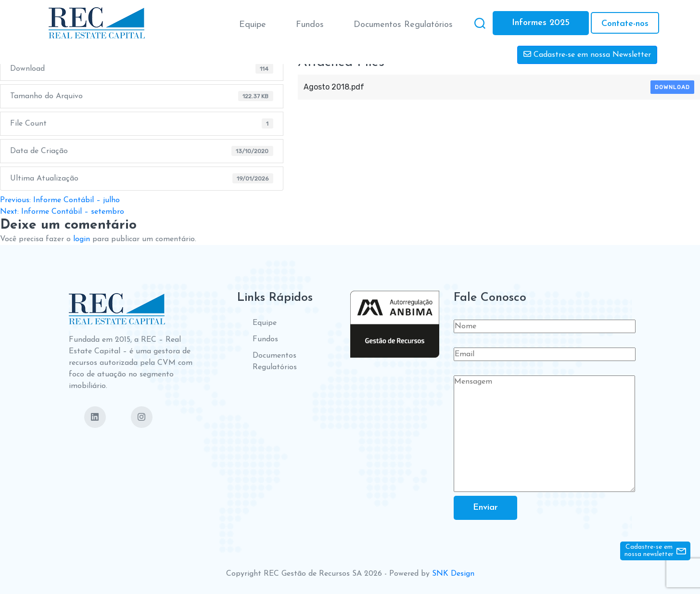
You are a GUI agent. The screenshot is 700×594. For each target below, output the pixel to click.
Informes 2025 (541, 23)
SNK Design (453, 574)
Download (672, 87)
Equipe (253, 25)
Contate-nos (625, 24)
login (82, 239)
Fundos (310, 25)
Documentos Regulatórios (403, 25)
